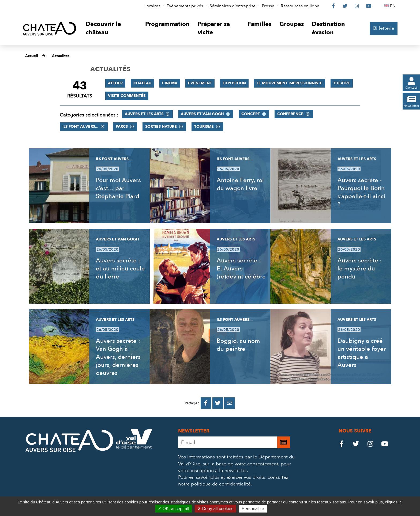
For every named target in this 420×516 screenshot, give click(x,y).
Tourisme (204, 127)
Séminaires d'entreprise (232, 6)
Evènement (200, 83)
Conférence (290, 114)
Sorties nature (161, 127)
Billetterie (384, 28)
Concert (251, 114)
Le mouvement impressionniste (290, 83)
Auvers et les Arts (144, 114)
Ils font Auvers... (80, 127)
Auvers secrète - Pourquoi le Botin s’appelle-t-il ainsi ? (361, 192)
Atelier (115, 83)
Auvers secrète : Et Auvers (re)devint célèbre (241, 269)
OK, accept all (173, 509)
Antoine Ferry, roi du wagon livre (240, 184)
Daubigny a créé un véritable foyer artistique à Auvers (362, 353)
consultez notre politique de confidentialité (233, 481)
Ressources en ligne (300, 6)
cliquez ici (394, 502)
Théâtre (342, 83)
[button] (111, 29)
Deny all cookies (215, 509)
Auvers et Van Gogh (202, 114)
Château (142, 83)
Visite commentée (127, 96)
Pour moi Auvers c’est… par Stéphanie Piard (118, 188)
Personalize (253, 509)
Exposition (234, 83)
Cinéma (170, 83)
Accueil (32, 56)
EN (394, 6)
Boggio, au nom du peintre (238, 345)
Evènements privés (185, 6)
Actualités (61, 56)
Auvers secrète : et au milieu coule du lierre (120, 269)
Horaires (152, 6)
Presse (268, 6)
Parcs (122, 127)
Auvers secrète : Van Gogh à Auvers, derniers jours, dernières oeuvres (118, 357)
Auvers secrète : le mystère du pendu (360, 269)
